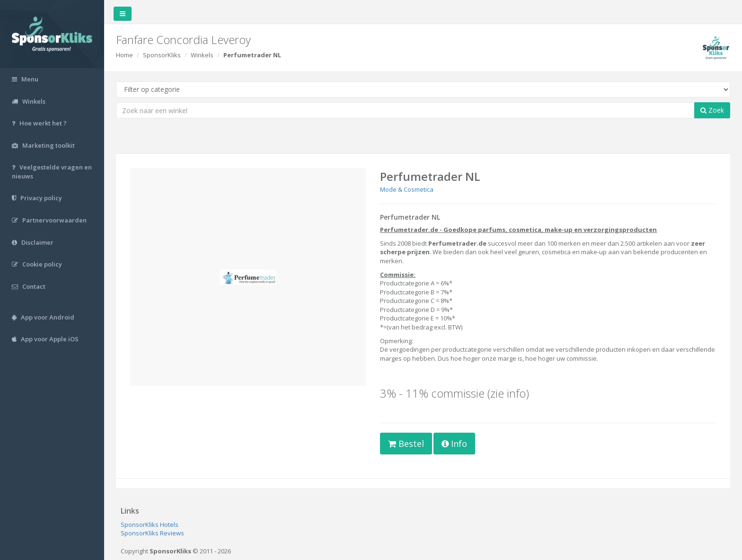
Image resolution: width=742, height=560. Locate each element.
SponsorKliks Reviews (152, 533)
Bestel (406, 444)
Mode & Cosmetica (407, 189)
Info (454, 444)
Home (124, 55)
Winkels (202, 55)
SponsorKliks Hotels (150, 524)
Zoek (712, 110)
